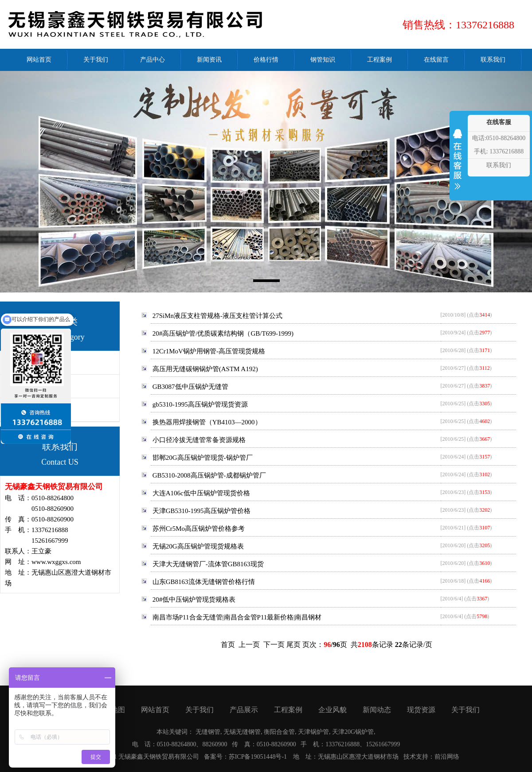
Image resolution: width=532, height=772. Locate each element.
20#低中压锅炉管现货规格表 (194, 600)
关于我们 (199, 710)
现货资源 (421, 710)
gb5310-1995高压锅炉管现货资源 (200, 404)
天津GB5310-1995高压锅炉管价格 (201, 511)
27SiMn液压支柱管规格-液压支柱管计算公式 (217, 316)
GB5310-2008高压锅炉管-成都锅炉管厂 (209, 475)
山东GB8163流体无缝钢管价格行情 (204, 582)
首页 (228, 645)
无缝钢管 (208, 732)
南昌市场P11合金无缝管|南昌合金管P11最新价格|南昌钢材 (237, 617)
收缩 (458, 165)
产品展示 (244, 710)
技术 (410, 757)
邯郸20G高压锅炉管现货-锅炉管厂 (203, 458)
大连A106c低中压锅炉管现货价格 (201, 493)
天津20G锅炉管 (353, 732)
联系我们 (499, 165)
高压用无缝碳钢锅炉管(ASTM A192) (205, 369)
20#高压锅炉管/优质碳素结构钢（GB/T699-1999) (223, 333)
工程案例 (288, 710)
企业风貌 (332, 710)
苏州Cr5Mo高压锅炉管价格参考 (199, 529)
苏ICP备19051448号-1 (258, 757)
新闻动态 (377, 710)
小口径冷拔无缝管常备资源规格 (199, 440)
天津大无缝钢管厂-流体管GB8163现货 (208, 564)
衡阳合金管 (279, 732)
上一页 (249, 645)
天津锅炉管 (313, 732)
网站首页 (155, 710)
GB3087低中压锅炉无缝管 (190, 387)
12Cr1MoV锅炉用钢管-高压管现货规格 (209, 351)
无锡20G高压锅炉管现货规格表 (198, 546)
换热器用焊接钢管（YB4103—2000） (207, 422)
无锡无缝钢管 (242, 732)
